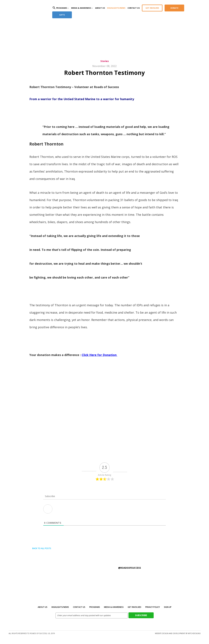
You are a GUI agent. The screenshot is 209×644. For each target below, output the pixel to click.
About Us (100, 8)
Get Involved (152, 8)
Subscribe (141, 615)
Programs (95, 607)
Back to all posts (40, 548)
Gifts (62, 15)
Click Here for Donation (100, 355)
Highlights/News (116, 8)
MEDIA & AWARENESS (114, 607)
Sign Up (168, 607)
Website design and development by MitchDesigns (178, 633)
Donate (174, 8)
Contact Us (134, 8)
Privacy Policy (153, 607)
